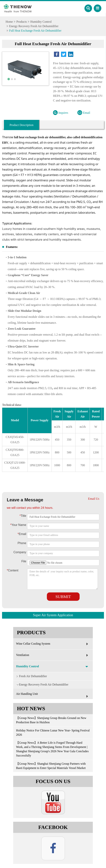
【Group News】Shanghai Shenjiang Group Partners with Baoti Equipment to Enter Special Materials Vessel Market (52, 766)
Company (20, 552)
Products (22, 22)
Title (23, 516)
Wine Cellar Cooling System (53, 644)
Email (84, 113)
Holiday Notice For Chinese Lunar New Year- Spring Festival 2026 (53, 733)
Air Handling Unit (53, 696)
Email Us (94, 499)
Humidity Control (41, 22)
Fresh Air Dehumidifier (30, 676)
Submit (63, 597)
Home (9, 22)
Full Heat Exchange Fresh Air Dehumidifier (35, 31)
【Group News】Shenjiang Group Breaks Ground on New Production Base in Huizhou (51, 720)
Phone (22, 543)
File (24, 561)
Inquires (61, 113)
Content (12, 570)
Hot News (31, 708)
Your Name (18, 525)
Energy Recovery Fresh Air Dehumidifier (34, 26)
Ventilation (53, 655)
